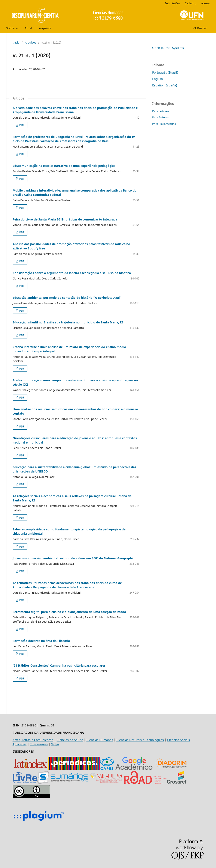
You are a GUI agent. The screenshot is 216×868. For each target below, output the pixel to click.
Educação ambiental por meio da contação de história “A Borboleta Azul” (67, 298)
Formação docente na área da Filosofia (41, 641)
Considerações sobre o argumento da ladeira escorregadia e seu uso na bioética (72, 273)
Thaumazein (39, 744)
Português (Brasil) (165, 72)
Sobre (11, 28)
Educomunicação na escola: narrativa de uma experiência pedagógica (64, 166)
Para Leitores (161, 111)
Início (16, 42)
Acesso (206, 3)
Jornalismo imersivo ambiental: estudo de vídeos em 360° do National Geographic (73, 558)
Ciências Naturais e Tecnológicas (140, 740)
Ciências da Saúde (70, 740)
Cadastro (191, 3)
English (158, 79)
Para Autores (160, 117)
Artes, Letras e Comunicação (33, 740)
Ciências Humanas (100, 740)
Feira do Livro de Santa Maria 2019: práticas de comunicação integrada (65, 219)
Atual (28, 28)
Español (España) (165, 85)
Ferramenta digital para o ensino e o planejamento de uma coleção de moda (69, 612)
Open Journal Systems (168, 48)
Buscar (200, 28)
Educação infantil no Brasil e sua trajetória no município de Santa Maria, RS (68, 322)
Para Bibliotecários (164, 124)
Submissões (172, 3)
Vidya (55, 744)
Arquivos (45, 28)
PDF (22, 125)
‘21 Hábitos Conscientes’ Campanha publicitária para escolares (59, 665)
